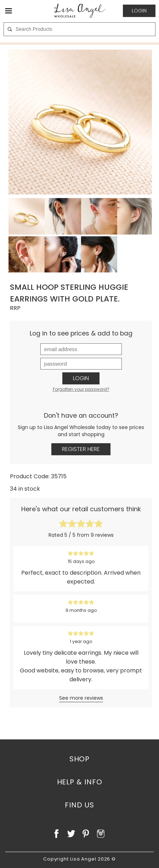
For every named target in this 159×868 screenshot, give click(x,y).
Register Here (81, 449)
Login (81, 378)
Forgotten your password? (81, 389)
